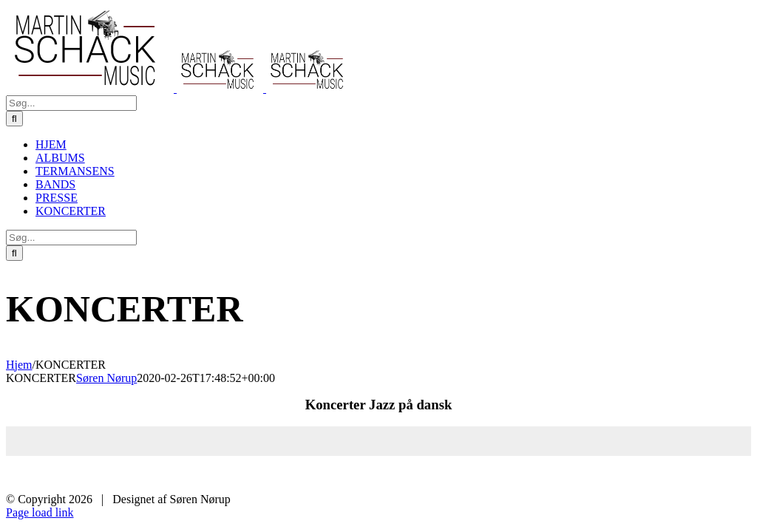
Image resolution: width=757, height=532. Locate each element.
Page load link (40, 512)
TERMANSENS (530, 475)
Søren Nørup (106, 378)
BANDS (600, 475)
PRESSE (654, 475)
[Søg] (14, 119)
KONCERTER (720, 475)
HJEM (403, 475)
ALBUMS (456, 475)
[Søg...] (71, 103)
